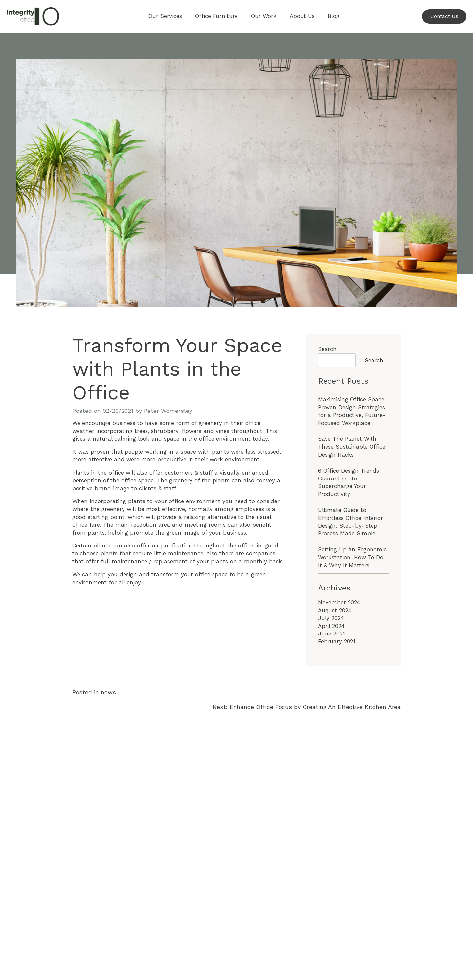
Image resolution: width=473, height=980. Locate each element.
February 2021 (337, 641)
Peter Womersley (168, 411)
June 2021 (331, 634)
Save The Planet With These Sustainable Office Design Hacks (352, 447)
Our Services (165, 16)
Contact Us (444, 16)
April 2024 (331, 626)
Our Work (264, 16)
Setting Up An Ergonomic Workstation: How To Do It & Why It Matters (352, 557)
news (108, 692)
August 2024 (335, 610)
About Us (302, 16)
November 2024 (339, 602)
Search (327, 349)
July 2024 (331, 618)
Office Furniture (216, 16)
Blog (334, 16)
